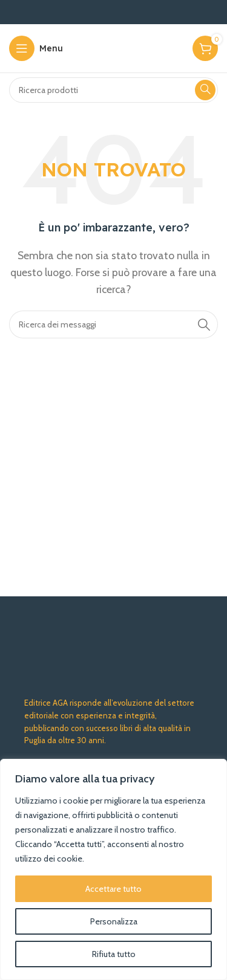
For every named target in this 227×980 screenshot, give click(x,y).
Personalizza (114, 921)
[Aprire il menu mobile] (36, 48)
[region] (113, 869)
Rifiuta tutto (114, 954)
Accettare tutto (113, 889)
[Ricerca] (113, 90)
